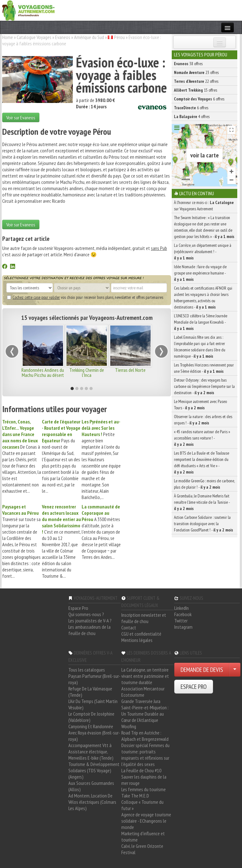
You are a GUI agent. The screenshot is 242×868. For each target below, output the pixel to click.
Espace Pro (78, 608)
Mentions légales (137, 640)
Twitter (181, 621)
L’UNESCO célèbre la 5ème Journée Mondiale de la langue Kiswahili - (201, 322)
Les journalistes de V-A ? (90, 621)
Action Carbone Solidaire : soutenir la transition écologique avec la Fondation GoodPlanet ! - (204, 524)
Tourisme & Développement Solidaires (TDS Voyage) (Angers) (94, 770)
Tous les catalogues (87, 670)
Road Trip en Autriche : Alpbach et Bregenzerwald (145, 736)
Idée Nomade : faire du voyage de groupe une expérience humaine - (200, 273)
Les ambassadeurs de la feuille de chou (89, 630)
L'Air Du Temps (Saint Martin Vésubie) (93, 704)
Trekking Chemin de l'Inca (87, 372)
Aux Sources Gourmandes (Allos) (91, 786)
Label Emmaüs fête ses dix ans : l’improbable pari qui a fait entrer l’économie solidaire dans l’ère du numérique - (200, 347)
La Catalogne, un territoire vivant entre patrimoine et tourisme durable (145, 676)
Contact (129, 627)
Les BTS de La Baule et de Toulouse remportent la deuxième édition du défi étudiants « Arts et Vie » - (202, 462)
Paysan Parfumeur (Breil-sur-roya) (94, 679)
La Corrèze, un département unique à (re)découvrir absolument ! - (203, 252)
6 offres (199, 99)
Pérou (119, 37)
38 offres (188, 64)
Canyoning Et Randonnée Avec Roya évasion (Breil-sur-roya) (94, 733)
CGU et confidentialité (141, 634)
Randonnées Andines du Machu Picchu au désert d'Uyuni (43, 375)
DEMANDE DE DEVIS (202, 670)
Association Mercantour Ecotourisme (143, 692)
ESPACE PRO (194, 687)
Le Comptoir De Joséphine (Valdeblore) (91, 717)
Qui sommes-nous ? (86, 614)
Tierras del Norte (130, 370)
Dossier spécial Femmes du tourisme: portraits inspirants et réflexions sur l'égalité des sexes (145, 755)
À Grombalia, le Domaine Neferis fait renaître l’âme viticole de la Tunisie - (202, 502)
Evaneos (63, 37)
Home (8, 37)
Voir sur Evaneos (21, 117)
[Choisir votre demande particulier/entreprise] (235, 670)
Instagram (183, 627)
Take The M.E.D (135, 796)
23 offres (196, 72)
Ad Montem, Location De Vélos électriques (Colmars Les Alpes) (92, 802)
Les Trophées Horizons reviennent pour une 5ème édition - (204, 368)
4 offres (192, 116)
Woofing (129, 726)
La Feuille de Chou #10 (141, 770)
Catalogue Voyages (34, 37)
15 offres (196, 90)
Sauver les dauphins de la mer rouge (144, 780)
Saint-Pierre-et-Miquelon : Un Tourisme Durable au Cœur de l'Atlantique (145, 714)
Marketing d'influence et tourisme (143, 837)
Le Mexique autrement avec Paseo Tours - (200, 405)
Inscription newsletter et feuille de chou (144, 618)
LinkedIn (181, 608)
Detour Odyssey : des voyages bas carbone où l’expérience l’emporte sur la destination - (204, 386)
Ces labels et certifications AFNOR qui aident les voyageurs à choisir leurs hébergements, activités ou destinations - (203, 298)
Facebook (183, 614)
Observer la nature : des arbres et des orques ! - (203, 420)
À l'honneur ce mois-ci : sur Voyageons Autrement (204, 206)
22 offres (196, 81)
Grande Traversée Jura (141, 701)
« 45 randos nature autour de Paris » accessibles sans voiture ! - (202, 438)
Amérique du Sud (89, 37)
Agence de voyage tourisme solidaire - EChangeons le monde (146, 821)
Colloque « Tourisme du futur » (142, 805)
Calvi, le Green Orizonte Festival (142, 849)
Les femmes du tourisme (144, 789)
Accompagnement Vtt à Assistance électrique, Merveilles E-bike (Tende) (91, 752)
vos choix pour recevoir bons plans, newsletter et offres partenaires (85, 297)
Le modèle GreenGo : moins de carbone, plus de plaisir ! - (204, 484)
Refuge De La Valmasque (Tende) (90, 692)
